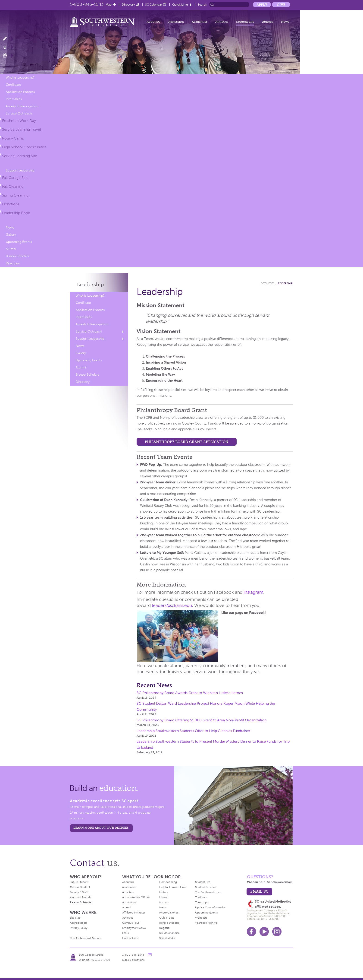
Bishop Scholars (17, 256)
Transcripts (202, 902)
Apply (262, 5)
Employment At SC (134, 928)
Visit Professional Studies (85, 938)
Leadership (90, 284)
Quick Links (180, 5)
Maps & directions (133, 960)
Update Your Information (211, 907)
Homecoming (168, 882)
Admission (176, 22)
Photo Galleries (169, 913)
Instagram (253, 592)
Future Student (79, 882)
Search (202, 5)
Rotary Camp (13, 138)
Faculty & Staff (79, 892)
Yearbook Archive (206, 923)
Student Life (245, 22)
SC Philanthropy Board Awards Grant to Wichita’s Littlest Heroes (190, 693)
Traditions (201, 897)
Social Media (167, 938)
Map (109, 5)
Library (163, 897)
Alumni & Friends (80, 897)
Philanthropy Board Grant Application (187, 442)
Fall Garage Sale (15, 178)
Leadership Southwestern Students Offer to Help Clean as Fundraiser (193, 731)
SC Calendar (154, 5)
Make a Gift (8, 56)
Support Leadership (20, 170)
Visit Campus (8, 47)
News (285, 22)
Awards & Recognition (22, 106)
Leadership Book (16, 213)
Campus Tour (131, 923)
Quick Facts (167, 918)
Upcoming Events (19, 242)
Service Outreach (19, 113)
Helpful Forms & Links (173, 887)
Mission (164, 902)
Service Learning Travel (22, 129)
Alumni (268, 22)
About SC (153, 22)
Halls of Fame (131, 938)
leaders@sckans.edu (172, 605)
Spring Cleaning (15, 195)
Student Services (206, 887)
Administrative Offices (136, 897)
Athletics (222, 22)
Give (281, 5)
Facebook (251, 932)
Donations (11, 204)
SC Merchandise (169, 933)
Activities (268, 283)
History (164, 892)
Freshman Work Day (19, 121)
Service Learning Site (20, 156)
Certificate (13, 85)
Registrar (165, 928)
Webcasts (201, 918)
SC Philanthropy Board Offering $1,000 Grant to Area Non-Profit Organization (202, 720)
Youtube (264, 932)
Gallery (11, 235)
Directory (128, 5)
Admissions (129, 902)
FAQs (125, 933)
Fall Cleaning (13, 186)
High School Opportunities (24, 147)
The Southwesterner (208, 892)
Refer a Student (169, 923)
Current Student (80, 887)
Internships (14, 99)
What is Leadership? (20, 78)
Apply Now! (8, 39)
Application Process (20, 92)
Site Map (75, 918)
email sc (259, 891)
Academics (200, 22)
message (150, 955)
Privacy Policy (79, 928)
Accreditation (78, 923)
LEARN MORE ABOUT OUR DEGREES (101, 828)
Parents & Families (81, 902)
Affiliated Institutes (134, 913)
